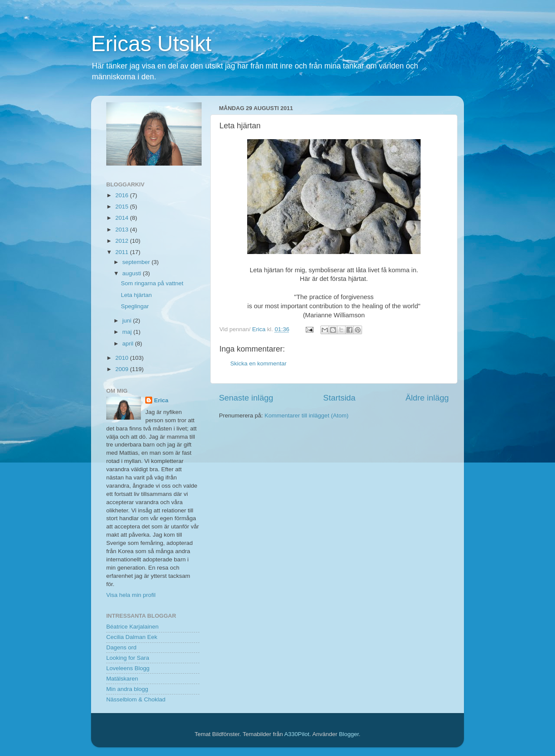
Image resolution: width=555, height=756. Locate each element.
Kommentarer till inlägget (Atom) (307, 415)
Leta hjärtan (136, 295)
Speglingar (135, 306)
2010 (123, 358)
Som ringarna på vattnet (152, 283)
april (129, 344)
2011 (123, 252)
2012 (123, 241)
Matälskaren (122, 679)
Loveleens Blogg (128, 668)
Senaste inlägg (246, 398)
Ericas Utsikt (151, 44)
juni (128, 321)
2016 (123, 195)
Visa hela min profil (131, 595)
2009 (123, 369)
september (137, 262)
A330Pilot (297, 734)
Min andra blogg (127, 689)
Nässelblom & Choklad (136, 699)
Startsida (339, 398)
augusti (132, 273)
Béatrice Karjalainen (132, 627)
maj (128, 332)
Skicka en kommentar (258, 363)
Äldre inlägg (427, 398)
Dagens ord (121, 647)
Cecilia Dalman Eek (132, 637)
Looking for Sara (128, 658)
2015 (123, 207)
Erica (161, 400)
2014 (123, 218)
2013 (123, 230)
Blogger (349, 734)
